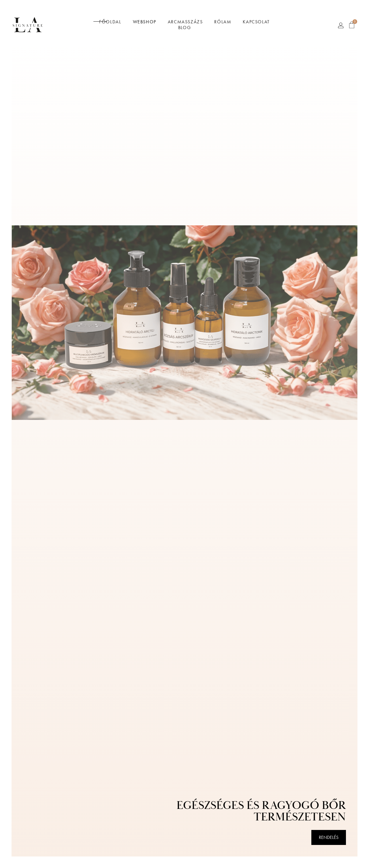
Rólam (223, 22)
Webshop (145, 22)
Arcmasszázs (185, 22)
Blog (184, 28)
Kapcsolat (256, 22)
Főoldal (110, 22)
